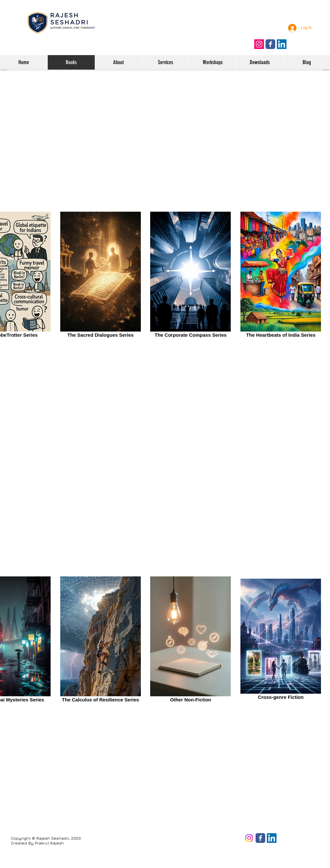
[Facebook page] (260, 838)
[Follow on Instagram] (259, 44)
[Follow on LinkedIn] (282, 44)
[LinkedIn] (272, 838)
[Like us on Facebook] (270, 44)
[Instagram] (249, 838)
